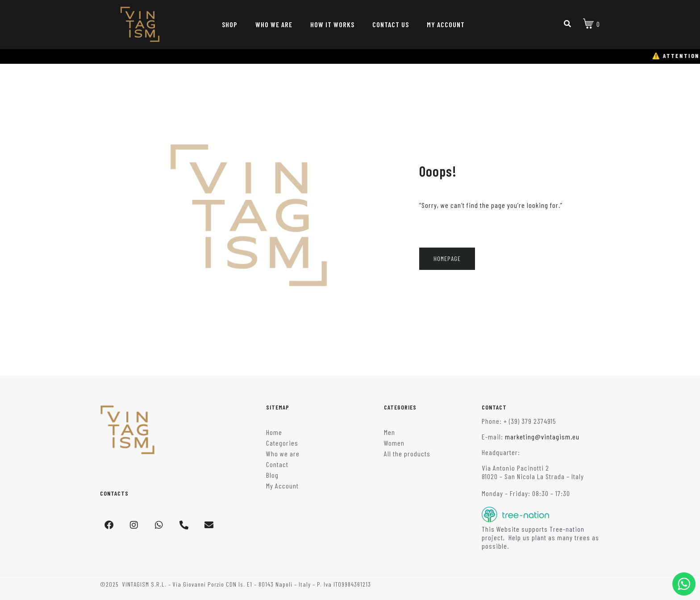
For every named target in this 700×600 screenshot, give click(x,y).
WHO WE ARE (274, 24)
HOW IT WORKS (332, 24)
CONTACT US (391, 24)
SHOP (230, 24)
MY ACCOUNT (446, 24)
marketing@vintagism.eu (542, 437)
